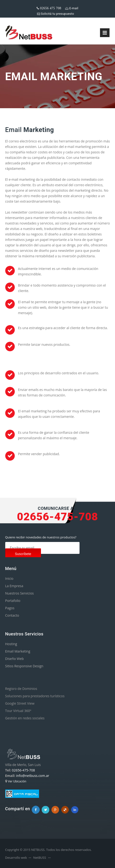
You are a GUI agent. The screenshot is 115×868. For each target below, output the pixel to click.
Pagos (10, 608)
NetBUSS (40, 858)
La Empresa (14, 586)
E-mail (72, 8)
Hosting (11, 644)
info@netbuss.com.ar (33, 776)
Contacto (12, 615)
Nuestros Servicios (20, 593)
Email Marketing (18, 651)
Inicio (9, 578)
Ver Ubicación (17, 781)
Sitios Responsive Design (24, 666)
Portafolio (13, 601)
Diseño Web (15, 659)
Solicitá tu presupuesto (55, 14)
